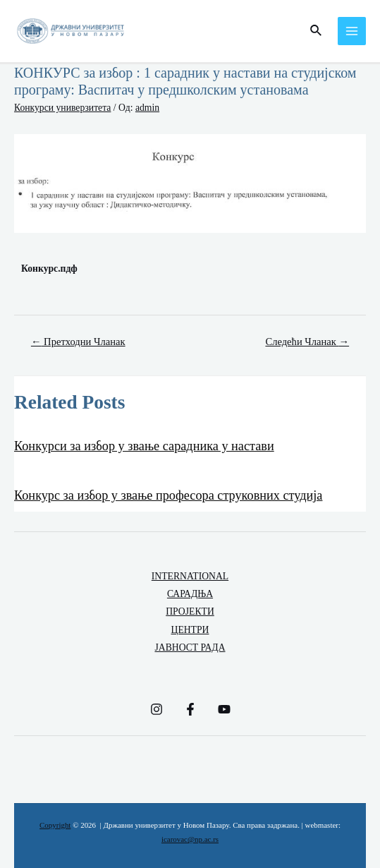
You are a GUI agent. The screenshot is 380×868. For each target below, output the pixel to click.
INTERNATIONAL (190, 576)
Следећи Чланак (307, 342)
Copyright (55, 825)
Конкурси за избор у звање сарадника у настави (144, 446)
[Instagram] (157, 709)
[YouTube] (224, 709)
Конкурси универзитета (62, 108)
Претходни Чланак (78, 342)
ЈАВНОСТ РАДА (190, 647)
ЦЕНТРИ (190, 630)
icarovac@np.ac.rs (190, 839)
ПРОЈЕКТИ (190, 611)
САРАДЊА (190, 594)
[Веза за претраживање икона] (317, 31)
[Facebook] (190, 709)
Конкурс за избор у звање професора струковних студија (168, 495)
